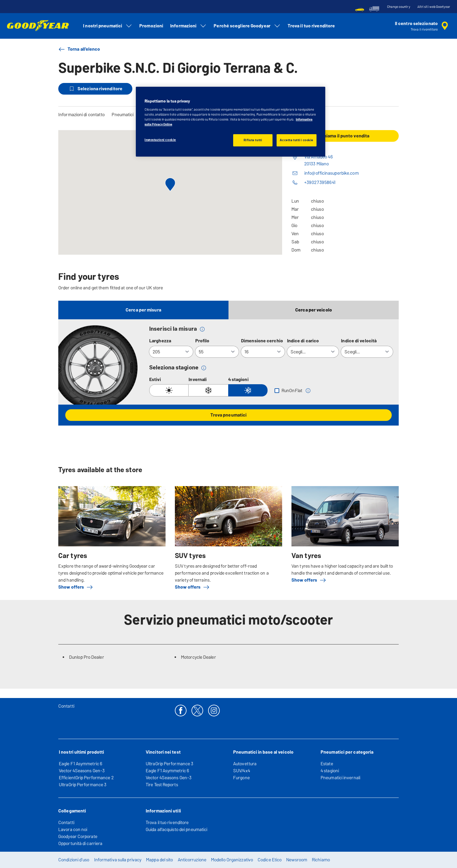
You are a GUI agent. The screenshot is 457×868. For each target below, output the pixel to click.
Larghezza (160, 341)
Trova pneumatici (229, 415)
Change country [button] (399, 7)
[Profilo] (217, 352)
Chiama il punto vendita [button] (345, 136)
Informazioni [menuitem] (188, 26)
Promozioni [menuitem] (151, 26)
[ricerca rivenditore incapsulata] (422, 26)
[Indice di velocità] (367, 352)
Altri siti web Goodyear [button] (434, 7)
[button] (202, 329)
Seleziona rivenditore (95, 89)
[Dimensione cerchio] (263, 352)
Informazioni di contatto (81, 115)
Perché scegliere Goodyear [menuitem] (247, 26)
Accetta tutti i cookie (297, 140)
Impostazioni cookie (160, 140)
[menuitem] (360, 9)
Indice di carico (303, 341)
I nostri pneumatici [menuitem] (108, 26)
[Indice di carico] (313, 352)
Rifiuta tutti (253, 140)
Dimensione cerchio (262, 341)
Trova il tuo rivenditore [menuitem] (311, 26)
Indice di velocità (359, 341)
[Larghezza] (171, 352)
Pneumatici (123, 115)
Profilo (202, 341)
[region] (231, 122)
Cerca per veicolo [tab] (314, 310)
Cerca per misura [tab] (143, 310)
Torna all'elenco (79, 49)
